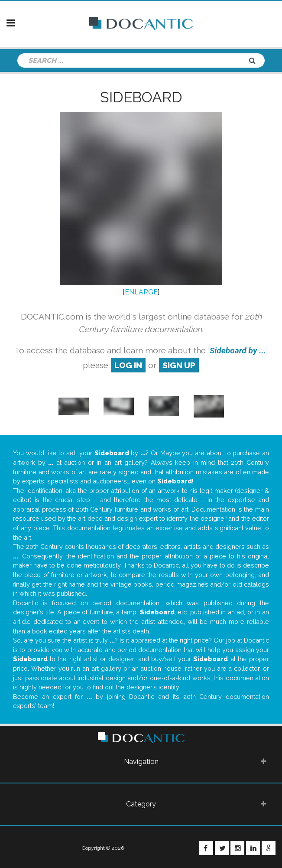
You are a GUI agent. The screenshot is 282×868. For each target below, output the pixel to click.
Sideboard (141, 97)
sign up (179, 365)
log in (128, 365)
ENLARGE (141, 292)
